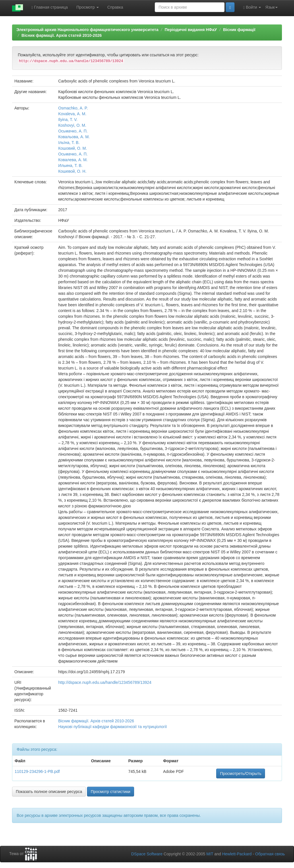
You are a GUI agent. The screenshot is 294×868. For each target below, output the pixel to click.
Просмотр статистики (111, 792)
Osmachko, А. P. (73, 108)
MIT (210, 854)
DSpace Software (147, 854)
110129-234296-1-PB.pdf (37, 771)
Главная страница (50, 7)
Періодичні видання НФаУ (191, 30)
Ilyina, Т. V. (68, 120)
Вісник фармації (239, 30)
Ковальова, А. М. (74, 137)
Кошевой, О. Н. (72, 171)
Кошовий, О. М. (73, 148)
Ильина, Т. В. (70, 165)
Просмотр (88, 7)
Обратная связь (270, 854)
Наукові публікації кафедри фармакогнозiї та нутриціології (113, 727)
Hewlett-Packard (237, 854)
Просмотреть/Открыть (241, 773)
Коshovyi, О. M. (72, 125)
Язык (271, 7)
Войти (252, 7)
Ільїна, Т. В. (69, 143)
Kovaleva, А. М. (72, 114)
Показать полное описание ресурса (49, 792)
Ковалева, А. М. (73, 160)
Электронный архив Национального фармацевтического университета (87, 30)
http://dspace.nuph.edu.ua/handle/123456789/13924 (105, 682)
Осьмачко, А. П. (73, 131)
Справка (115, 7)
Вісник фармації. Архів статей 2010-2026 (62, 35)
